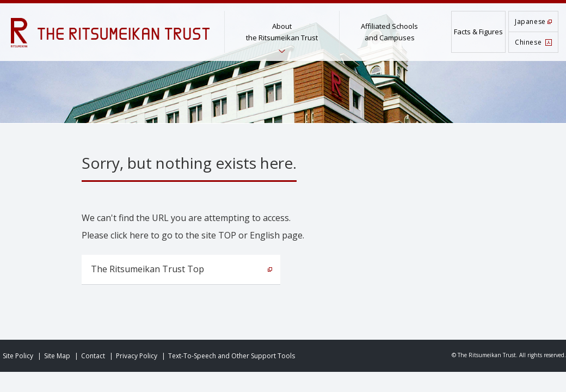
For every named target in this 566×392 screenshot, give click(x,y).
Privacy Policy (137, 356)
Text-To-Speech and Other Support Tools (232, 356)
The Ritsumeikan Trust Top (147, 269)
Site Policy (18, 356)
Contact (93, 356)
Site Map (57, 356)
